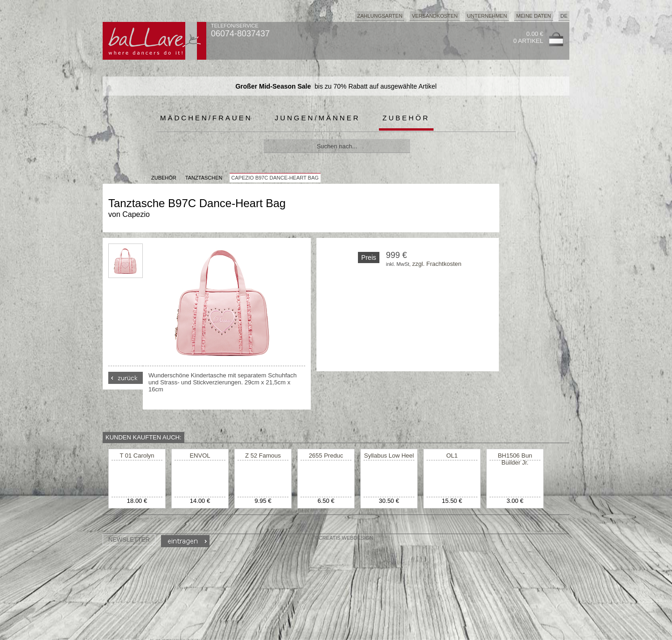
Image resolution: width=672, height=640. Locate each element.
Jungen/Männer (318, 118)
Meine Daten (533, 16)
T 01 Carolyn (137, 456)
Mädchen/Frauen (206, 118)
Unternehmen (487, 16)
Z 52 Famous (263, 456)
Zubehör (406, 118)
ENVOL (200, 456)
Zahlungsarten (380, 16)
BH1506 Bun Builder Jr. (515, 459)
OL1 (452, 456)
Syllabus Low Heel (389, 456)
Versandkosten (434, 16)
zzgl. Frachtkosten (437, 264)
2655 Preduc (326, 456)
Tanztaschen (204, 178)
